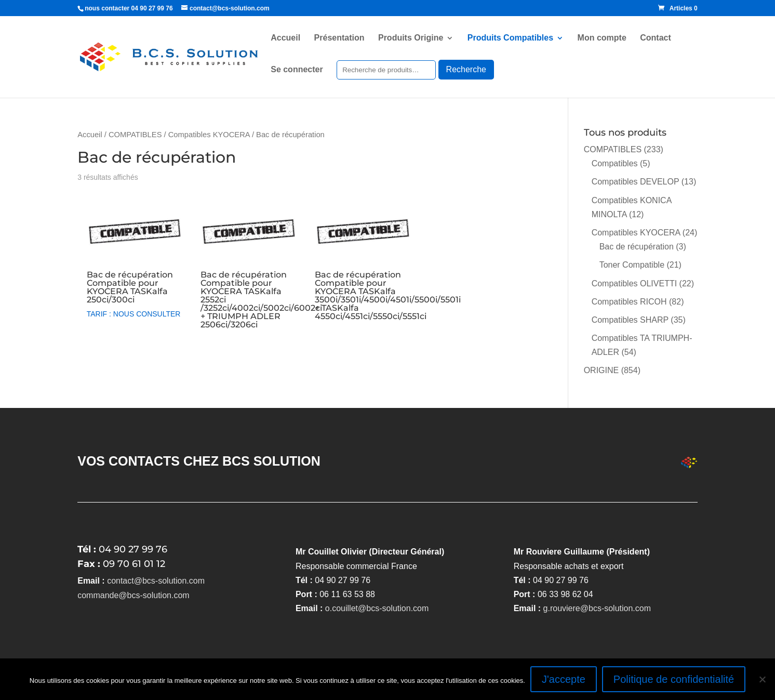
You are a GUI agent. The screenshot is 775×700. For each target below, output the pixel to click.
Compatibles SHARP (630, 320)
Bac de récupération (637, 247)
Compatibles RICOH (629, 302)
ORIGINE (602, 370)
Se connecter (297, 70)
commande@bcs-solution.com (133, 595)
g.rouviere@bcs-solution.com (597, 608)
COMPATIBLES (135, 135)
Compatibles (615, 163)
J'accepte (564, 679)
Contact (656, 38)
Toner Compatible (632, 265)
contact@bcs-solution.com (156, 581)
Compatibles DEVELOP (636, 182)
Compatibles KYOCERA (209, 135)
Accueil (285, 38)
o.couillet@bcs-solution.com (377, 608)
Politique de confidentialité (674, 679)
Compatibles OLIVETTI (634, 283)
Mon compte (602, 38)
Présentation (339, 38)
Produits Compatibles (510, 38)
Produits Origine (411, 38)
